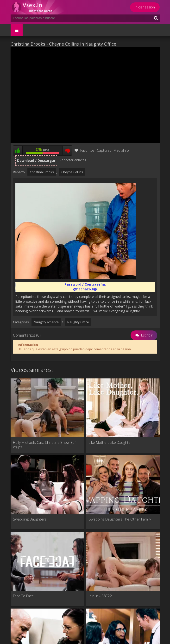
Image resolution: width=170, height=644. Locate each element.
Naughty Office (78, 322)
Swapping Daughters (30, 519)
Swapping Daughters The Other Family (120, 519)
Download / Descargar (36, 161)
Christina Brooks (42, 172)
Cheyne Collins (72, 172)
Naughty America (46, 322)
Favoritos (85, 150)
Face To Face (23, 596)
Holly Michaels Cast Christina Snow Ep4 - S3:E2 (46, 445)
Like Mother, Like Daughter (110, 442)
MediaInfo (121, 150)
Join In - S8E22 (100, 596)
